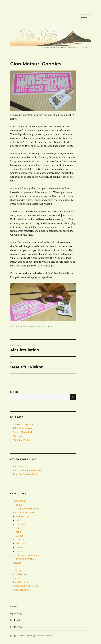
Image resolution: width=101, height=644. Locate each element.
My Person (16, 627)
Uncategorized (21, 590)
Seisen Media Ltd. (23, 432)
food (18, 532)
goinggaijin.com (17, 636)
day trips (18, 570)
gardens (20, 536)
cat (15, 567)
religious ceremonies (27, 555)
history (20, 540)
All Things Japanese (24, 512)
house (16, 578)
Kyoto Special (47, 326)
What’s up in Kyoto (24, 428)
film (18, 528)
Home (14, 607)
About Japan (20, 501)
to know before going (28, 509)
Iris (12, 326)
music (19, 551)
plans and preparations (26, 586)
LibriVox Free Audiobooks (27, 470)
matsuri (20, 547)
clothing (20, 524)
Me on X (18, 436)
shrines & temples (26, 559)
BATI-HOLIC (20, 467)
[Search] (73, 397)
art (17, 520)
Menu (85, 17)
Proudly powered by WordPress (41, 636)
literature (21, 543)
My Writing (16, 613)
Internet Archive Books (26, 474)
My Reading (17, 620)
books (19, 505)
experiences (35, 326)
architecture (22, 516)
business (18, 563)
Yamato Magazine (23, 424)
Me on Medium (21, 440)
